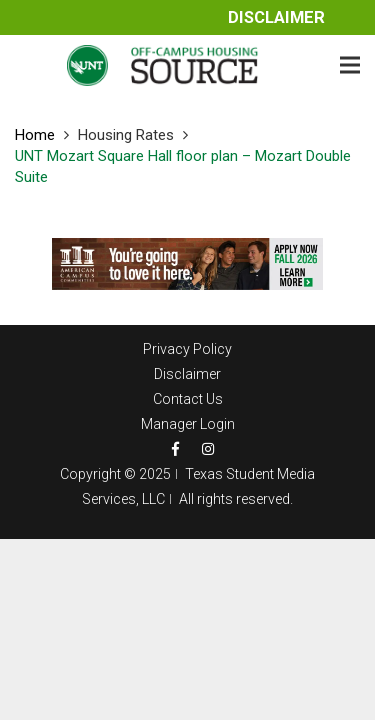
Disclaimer (276, 17)
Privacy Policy (187, 349)
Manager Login (188, 424)
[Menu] (350, 65)
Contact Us (188, 399)
